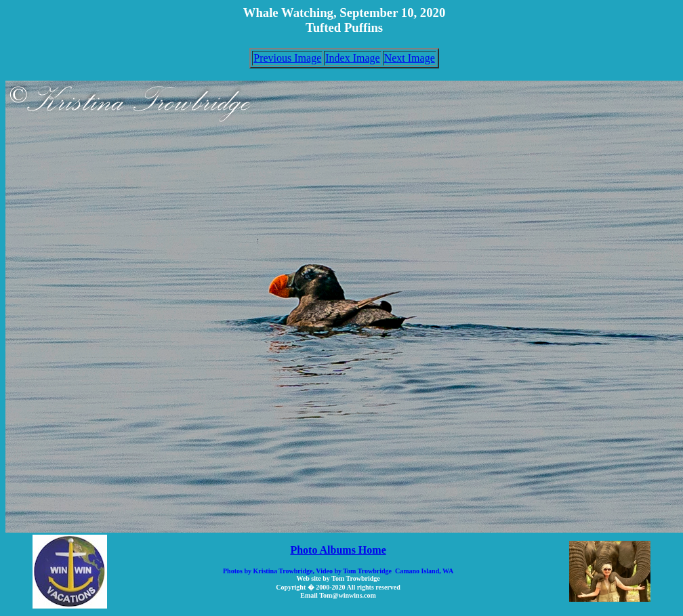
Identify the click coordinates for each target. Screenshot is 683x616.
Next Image (410, 58)
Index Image (352, 58)
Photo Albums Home (338, 550)
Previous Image (287, 58)
